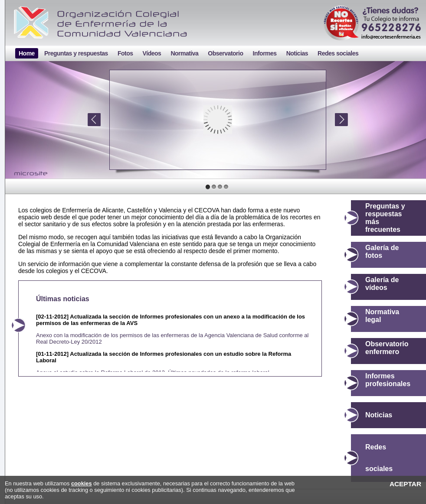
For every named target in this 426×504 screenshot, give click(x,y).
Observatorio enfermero (387, 348)
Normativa (184, 53)
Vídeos (152, 53)
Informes (265, 53)
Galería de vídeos (382, 284)
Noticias (297, 53)
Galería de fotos (382, 252)
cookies (82, 483)
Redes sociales (338, 53)
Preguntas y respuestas (76, 53)
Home (27, 53)
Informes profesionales (388, 380)
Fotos (125, 53)
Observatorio (225, 53)
